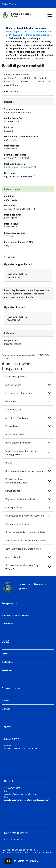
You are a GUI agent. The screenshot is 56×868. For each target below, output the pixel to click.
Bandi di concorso (14, 434)
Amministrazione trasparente (32, 28)
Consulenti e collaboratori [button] (19, 393)
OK (8, 861)
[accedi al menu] (50, 15)
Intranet (5, 700)
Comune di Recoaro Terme (22, 15)
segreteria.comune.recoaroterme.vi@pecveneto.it (27, 800)
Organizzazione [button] (13, 385)
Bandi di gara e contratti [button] (18, 443)
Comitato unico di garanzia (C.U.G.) (23, 549)
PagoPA (5, 654)
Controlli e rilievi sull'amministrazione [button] (16, 481)
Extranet (6, 709)
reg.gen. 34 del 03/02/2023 (20, 176)
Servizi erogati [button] (13, 491)
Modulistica (7, 662)
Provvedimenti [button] (13, 426)
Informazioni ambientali (18, 524)
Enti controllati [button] (13, 410)
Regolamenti (8, 670)
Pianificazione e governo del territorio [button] (25, 516)
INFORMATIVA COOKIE (26, 861)
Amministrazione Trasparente (15, 615)
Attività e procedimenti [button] (17, 418)
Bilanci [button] (9, 463)
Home (9, 28)
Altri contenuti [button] (13, 557)
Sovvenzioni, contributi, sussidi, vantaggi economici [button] (22, 453)
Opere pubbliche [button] (14, 507)
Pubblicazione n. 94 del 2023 (20, 167)
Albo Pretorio (8, 623)
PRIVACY (46, 852)
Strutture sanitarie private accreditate (25, 532)
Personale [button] (10, 401)
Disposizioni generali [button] (16, 377)
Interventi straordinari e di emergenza (25, 540)
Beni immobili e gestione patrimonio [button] (24, 471)
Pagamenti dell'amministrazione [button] (22, 499)
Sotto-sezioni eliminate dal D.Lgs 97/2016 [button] (22, 567)
